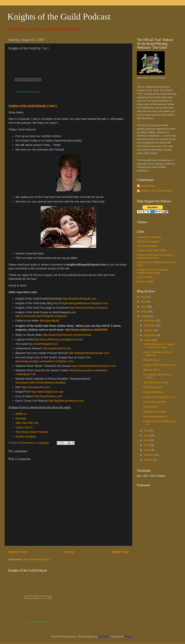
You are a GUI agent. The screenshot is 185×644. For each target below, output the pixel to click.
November (150, 325)
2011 (144, 307)
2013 (144, 297)
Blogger (129, 637)
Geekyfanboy (148, 186)
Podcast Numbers (153, 392)
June (147, 435)
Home (69, 552)
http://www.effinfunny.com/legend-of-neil (58, 339)
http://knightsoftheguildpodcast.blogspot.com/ (81, 303)
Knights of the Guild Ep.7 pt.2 (159, 365)
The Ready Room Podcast (31, 432)
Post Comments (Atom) (37, 559)
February (149, 455)
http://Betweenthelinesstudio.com (89, 353)
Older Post (120, 552)
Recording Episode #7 (155, 416)
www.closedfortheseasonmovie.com (94, 366)
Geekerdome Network (149, 237)
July (146, 431)
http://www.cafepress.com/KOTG (86, 330)
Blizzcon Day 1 (151, 370)
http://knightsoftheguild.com (65, 29)
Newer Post (17, 552)
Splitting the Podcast (155, 412)
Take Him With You (27, 423)
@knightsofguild (49, 321)
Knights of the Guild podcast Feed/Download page (153, 271)
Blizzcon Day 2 (151, 360)
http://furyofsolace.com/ (48, 396)
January (149, 460)
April (147, 445)
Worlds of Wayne (26, 437)
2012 (144, 302)
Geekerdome (150, 407)
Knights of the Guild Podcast (59, 17)
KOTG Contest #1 (153, 387)
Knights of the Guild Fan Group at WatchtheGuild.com (155, 256)
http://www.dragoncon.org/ (47, 392)
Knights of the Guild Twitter (152, 250)
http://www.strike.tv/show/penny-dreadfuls (41, 383)
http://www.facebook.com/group (88, 308)
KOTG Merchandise (148, 242)
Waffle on (21, 414)
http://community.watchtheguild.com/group (41, 316)
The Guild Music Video (156, 382)
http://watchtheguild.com (43, 344)
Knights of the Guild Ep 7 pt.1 (159, 397)
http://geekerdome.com (57, 348)
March (148, 450)
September (150, 335)
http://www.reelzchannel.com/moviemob (67, 335)
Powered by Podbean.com (28, 92)
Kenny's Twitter (145, 282)
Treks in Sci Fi (24, 427)
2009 (144, 316)
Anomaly (21, 418)
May (146, 440)
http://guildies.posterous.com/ (66, 401)
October (149, 330)
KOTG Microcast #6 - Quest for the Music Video (159, 346)
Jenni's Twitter (145, 277)
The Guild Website (147, 246)
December (150, 321)
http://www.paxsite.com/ (36, 387)
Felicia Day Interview (155, 402)
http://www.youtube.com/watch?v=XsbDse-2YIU (44, 361)
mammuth (104, 637)
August (148, 340)
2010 (144, 311)
